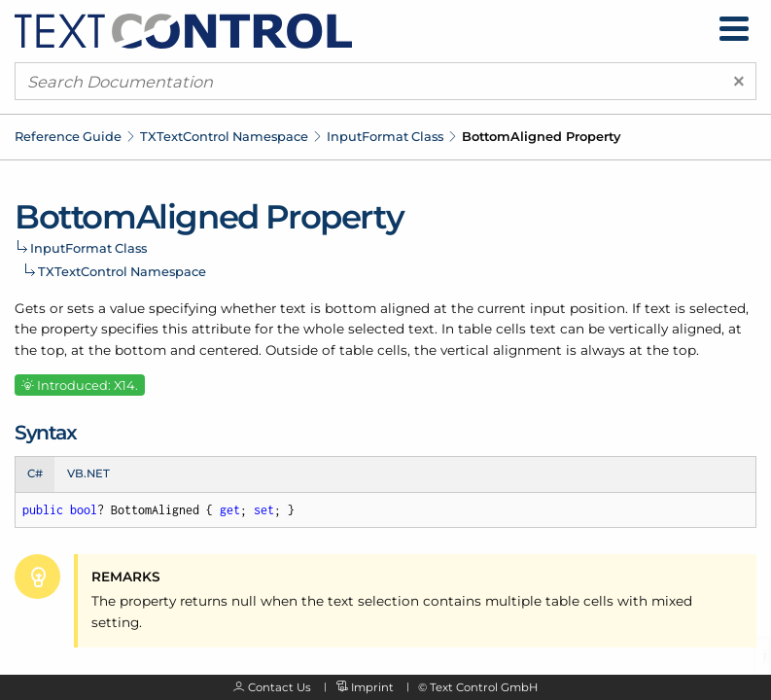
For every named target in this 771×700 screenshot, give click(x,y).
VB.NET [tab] (88, 473)
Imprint (372, 687)
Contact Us (280, 687)
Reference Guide (68, 136)
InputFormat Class (385, 136)
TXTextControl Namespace (224, 136)
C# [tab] (35, 473)
